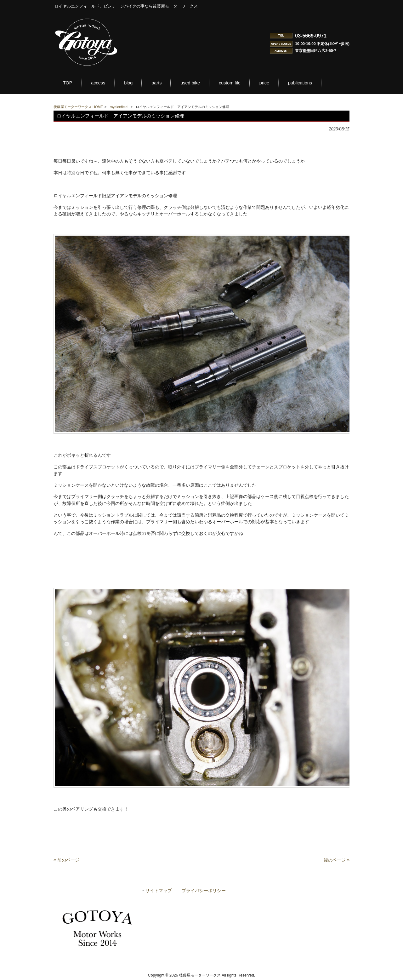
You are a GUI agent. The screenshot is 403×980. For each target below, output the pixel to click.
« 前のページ (66, 860)
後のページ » (337, 860)
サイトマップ (159, 891)
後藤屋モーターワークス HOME (78, 107)
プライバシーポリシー (204, 891)
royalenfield (119, 107)
